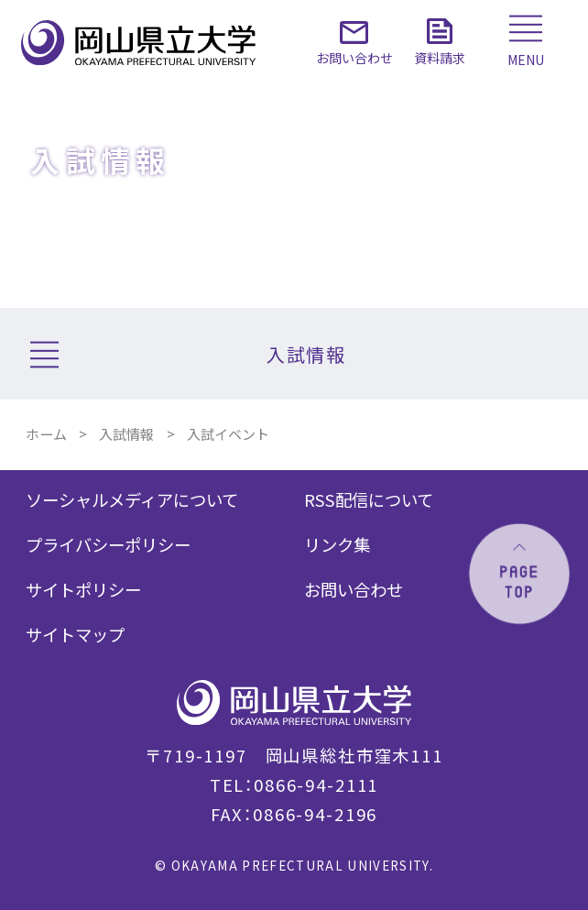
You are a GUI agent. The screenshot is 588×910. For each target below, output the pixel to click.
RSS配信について (369, 499)
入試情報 (126, 434)
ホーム (46, 434)
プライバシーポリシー (108, 544)
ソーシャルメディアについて (132, 499)
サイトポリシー (83, 589)
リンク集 (337, 544)
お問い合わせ (354, 589)
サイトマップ (75, 634)
